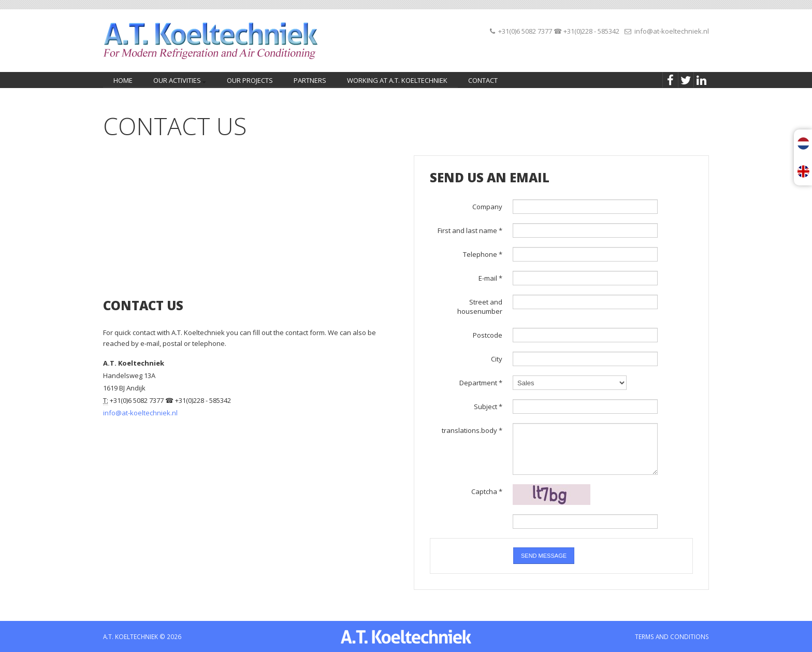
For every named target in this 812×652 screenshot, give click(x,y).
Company (487, 207)
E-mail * (490, 278)
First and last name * (470, 230)
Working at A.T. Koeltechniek (397, 80)
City (497, 359)
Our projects (250, 80)
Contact (483, 80)
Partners (310, 80)
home (123, 80)
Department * (481, 383)
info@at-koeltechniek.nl (672, 31)
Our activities (178, 81)
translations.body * (472, 430)
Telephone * (483, 254)
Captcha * (487, 491)
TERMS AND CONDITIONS (672, 636)
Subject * (488, 407)
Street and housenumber (480, 307)
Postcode (488, 335)
